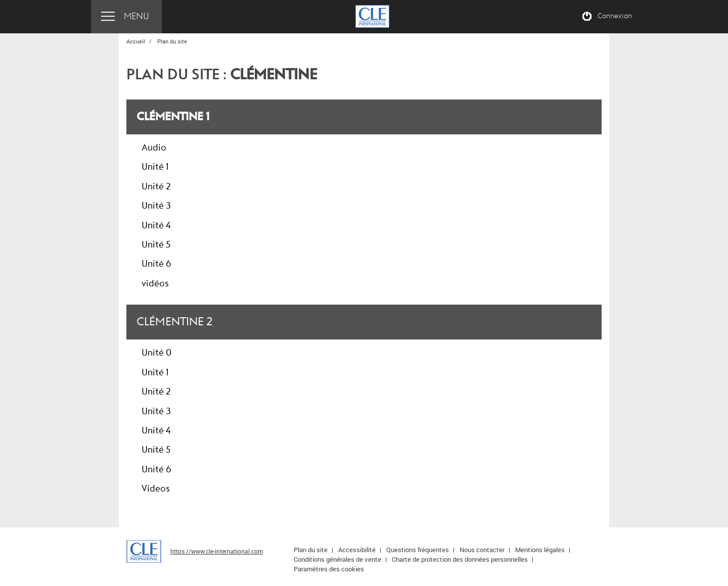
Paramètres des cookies (329, 569)
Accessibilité (357, 550)
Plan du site (311, 550)
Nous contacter (482, 550)
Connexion (615, 16)
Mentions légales (540, 550)
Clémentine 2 (174, 322)
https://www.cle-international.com (217, 551)
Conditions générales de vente (337, 559)
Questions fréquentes (418, 550)
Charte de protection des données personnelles (460, 559)
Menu (136, 16)
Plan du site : (222, 75)
